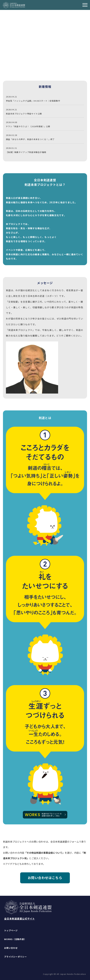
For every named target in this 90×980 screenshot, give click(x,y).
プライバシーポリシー (15, 957)
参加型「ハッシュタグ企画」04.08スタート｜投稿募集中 (33, 101)
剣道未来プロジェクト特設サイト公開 (24, 114)
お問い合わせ (11, 948)
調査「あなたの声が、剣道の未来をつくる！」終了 (30, 139)
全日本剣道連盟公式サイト (19, 919)
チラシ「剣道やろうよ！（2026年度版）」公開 (28, 126)
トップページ (11, 930)
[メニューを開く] (85, 5)
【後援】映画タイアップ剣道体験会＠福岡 (26, 152)
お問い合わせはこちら (45, 878)
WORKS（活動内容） (15, 939)
